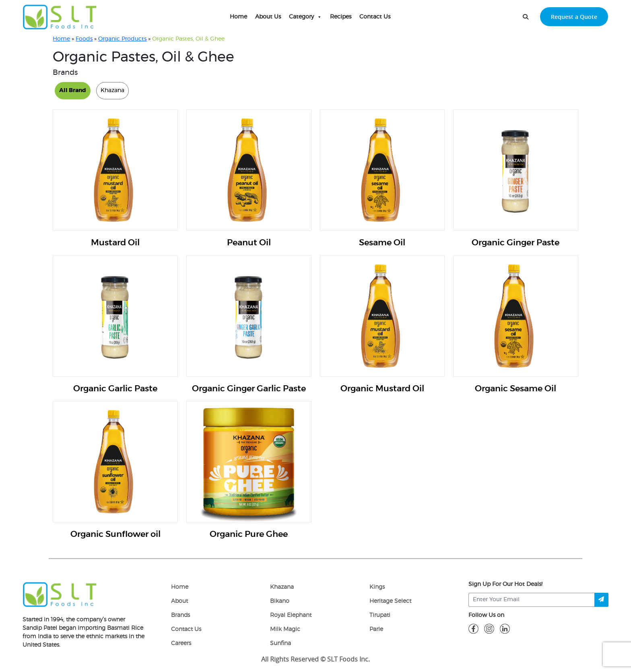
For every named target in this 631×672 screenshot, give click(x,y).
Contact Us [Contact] (186, 629)
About (179, 601)
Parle (376, 629)
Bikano (280, 601)
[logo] (60, 594)
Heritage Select (390, 601)
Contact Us (375, 17)
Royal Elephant (291, 615)
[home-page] (60, 17)
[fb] (473, 629)
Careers (181, 643)
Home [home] (180, 587)
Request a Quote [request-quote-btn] (574, 17)
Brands (180, 615)
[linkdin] (505, 629)
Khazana (282, 587)
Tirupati (380, 615)
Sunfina (280, 643)
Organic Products (122, 39)
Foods (84, 39)
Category (305, 17)
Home (238, 17)
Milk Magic (285, 629)
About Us (268, 17)
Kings (377, 587)
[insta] (489, 629)
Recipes (341, 17)
